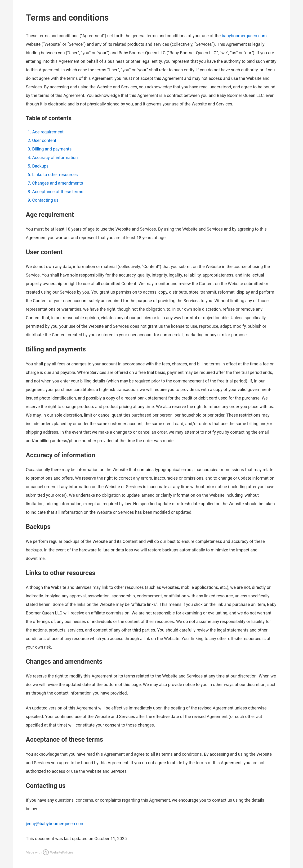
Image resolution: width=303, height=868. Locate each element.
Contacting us (45, 200)
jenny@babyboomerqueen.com (55, 824)
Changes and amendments (58, 183)
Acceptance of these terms (58, 192)
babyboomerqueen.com (244, 36)
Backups (40, 166)
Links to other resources (55, 175)
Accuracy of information (55, 157)
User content (44, 140)
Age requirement (48, 132)
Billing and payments (52, 149)
